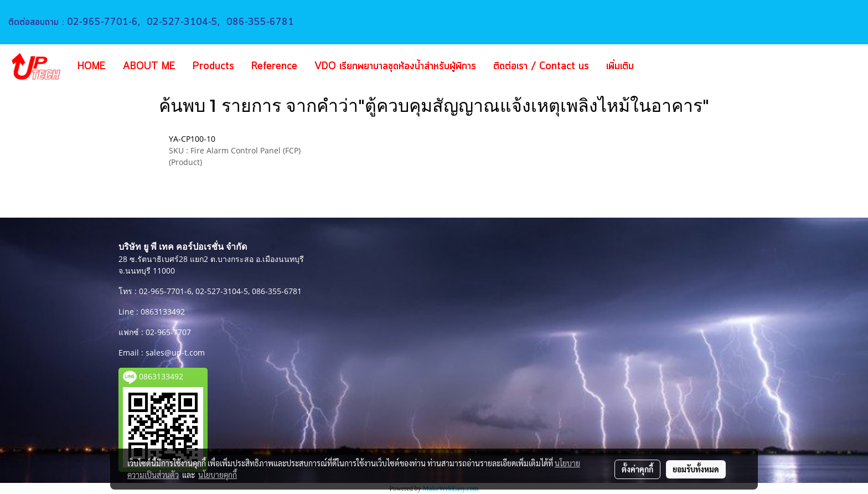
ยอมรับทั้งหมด (696, 469)
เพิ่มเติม (620, 66)
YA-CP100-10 (192, 139)
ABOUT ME (149, 66)
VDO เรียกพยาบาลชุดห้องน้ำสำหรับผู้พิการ (395, 66)
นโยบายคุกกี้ (218, 475)
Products (213, 66)
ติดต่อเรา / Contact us (541, 66)
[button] (659, 66)
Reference (274, 66)
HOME (92, 66)
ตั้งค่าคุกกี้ (637, 469)
